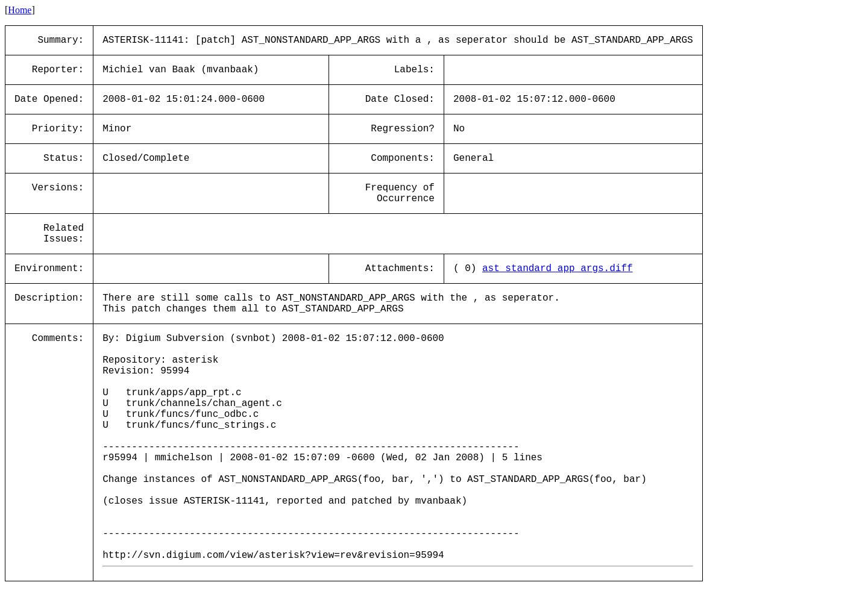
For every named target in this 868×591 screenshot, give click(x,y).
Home (20, 10)
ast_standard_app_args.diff (558, 269)
